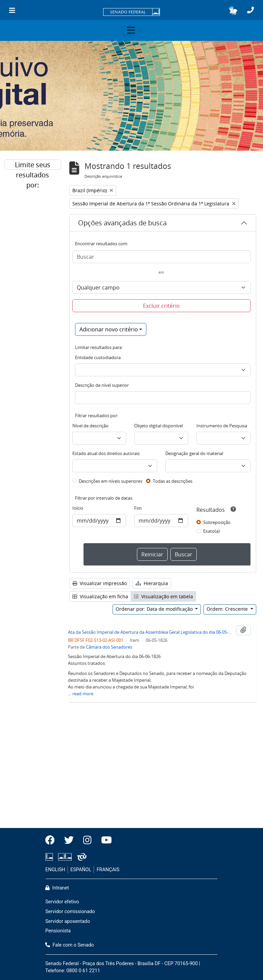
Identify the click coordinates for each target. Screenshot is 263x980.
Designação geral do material (194, 453)
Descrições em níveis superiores (111, 481)
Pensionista (58, 931)
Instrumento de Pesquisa (222, 426)
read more (83, 694)
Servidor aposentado (68, 921)
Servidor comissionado (70, 912)
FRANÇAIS (108, 870)
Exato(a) (211, 531)
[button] (233, 10)
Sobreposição (217, 522)
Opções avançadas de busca (122, 223)
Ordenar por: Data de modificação (155, 609)
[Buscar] (162, 257)
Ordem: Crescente (228, 609)
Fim (138, 508)
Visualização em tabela (163, 596)
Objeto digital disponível (159, 426)
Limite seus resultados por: (33, 165)
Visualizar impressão (100, 583)
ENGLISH (55, 870)
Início (78, 508)
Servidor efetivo (62, 902)
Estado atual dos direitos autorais (106, 453)
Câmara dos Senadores (109, 647)
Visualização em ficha (100, 596)
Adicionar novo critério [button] (109, 329)
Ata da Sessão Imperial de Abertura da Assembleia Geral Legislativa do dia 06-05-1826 (151, 632)
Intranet (57, 888)
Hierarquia (152, 583)
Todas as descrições (173, 481)
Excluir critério (161, 306)
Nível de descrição (90, 426)
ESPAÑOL (81, 870)
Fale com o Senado (70, 945)
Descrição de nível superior (102, 385)
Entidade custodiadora (98, 357)
